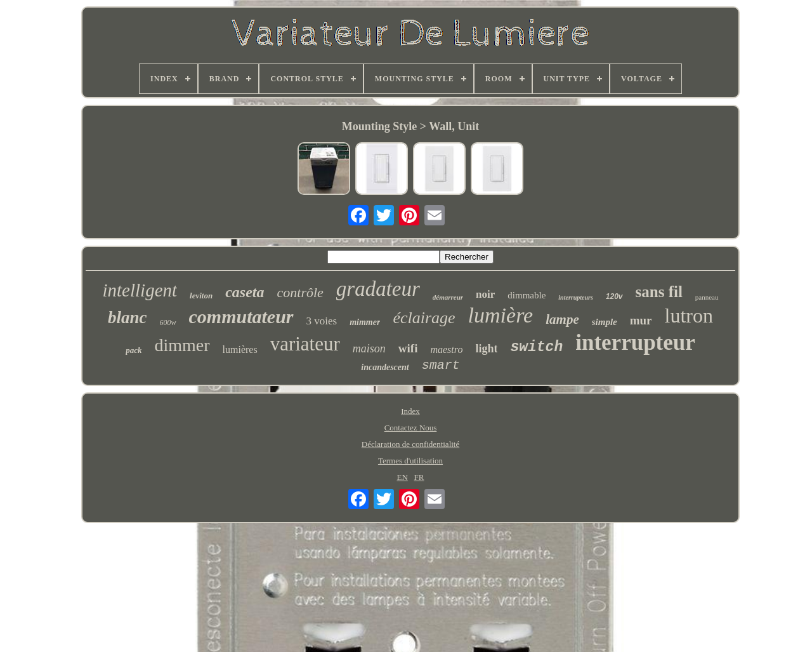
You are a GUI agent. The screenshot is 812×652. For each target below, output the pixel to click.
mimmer (365, 322)
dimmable (527, 295)
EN (402, 477)
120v (614, 296)
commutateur (241, 316)
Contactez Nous (411, 428)
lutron (689, 316)
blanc (128, 317)
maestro (446, 349)
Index (410, 411)
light (486, 349)
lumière (501, 315)
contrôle (300, 292)
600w (168, 323)
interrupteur (635, 343)
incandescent (385, 367)
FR (419, 477)
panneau (707, 297)
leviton (201, 296)
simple (605, 322)
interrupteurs (575, 297)
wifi (408, 348)
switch (536, 347)
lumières (240, 349)
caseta (245, 292)
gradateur (378, 289)
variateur (305, 344)
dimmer (182, 345)
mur (641, 320)
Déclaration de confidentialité (410, 444)
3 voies (322, 321)
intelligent (140, 290)
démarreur (448, 297)
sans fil (659, 292)
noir (485, 294)
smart (441, 365)
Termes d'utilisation (410, 461)
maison (369, 349)
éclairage (424, 318)
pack (134, 350)
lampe (562, 319)
